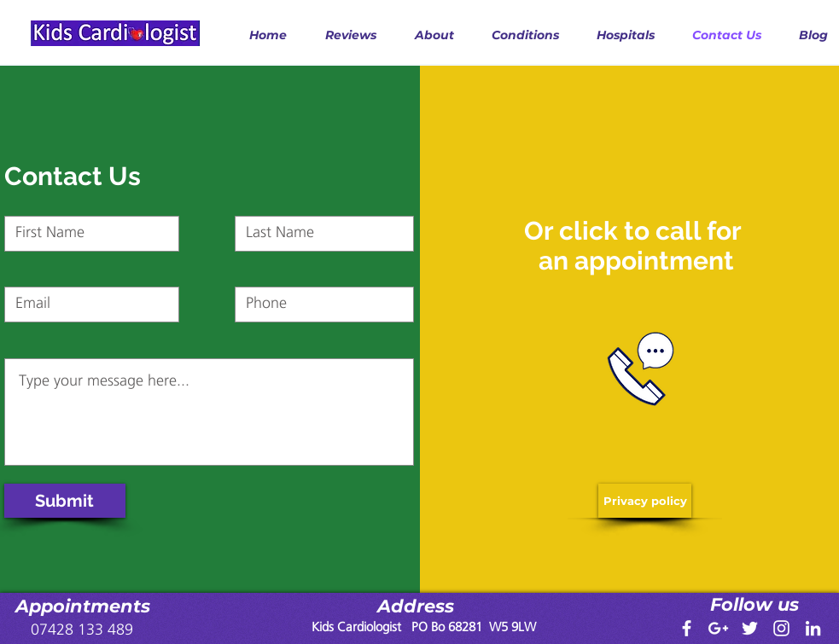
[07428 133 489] (82, 631)
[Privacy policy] (645, 501)
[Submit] (65, 501)
